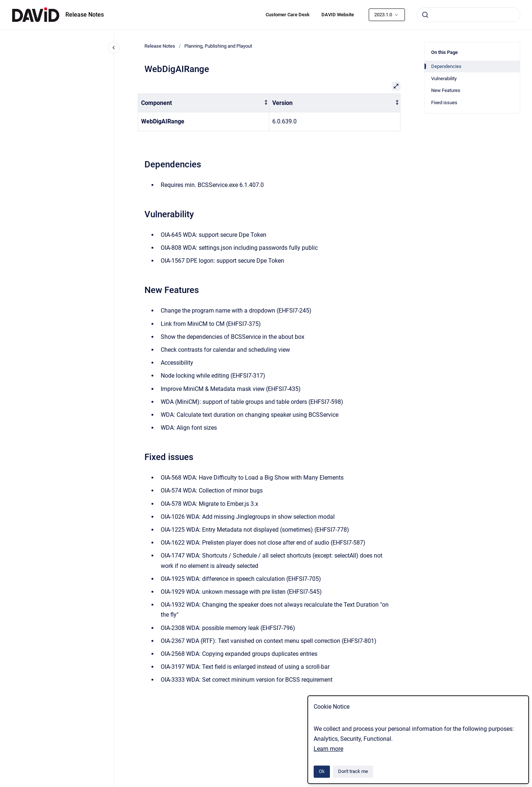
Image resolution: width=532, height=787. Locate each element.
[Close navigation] (114, 48)
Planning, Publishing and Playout (218, 46)
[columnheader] (204, 103)
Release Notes (85, 15)
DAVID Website (338, 15)
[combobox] (468, 15)
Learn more (328, 749)
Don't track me (353, 771)
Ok (322, 771)
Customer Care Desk (288, 15)
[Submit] (425, 15)
